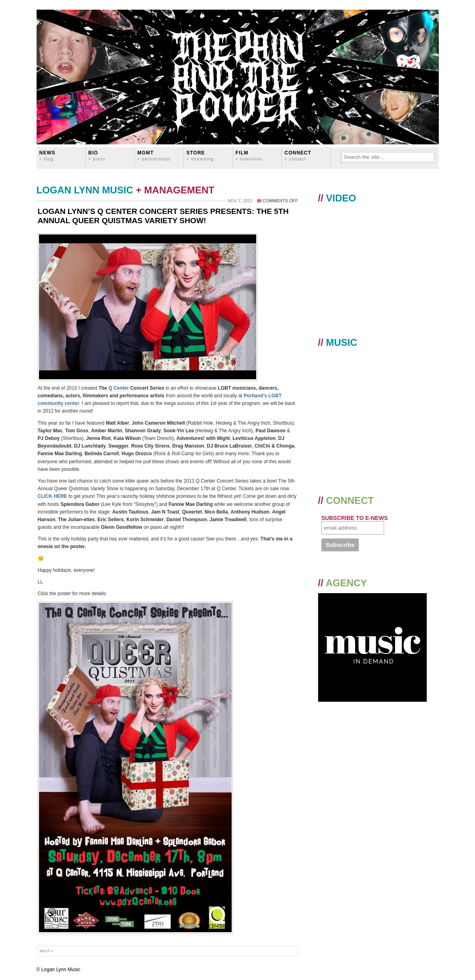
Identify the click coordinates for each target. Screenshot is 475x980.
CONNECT (298, 155)
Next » (47, 951)
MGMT (154, 155)
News (47, 155)
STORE (200, 155)
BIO (97, 155)
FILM (249, 155)
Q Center (119, 388)
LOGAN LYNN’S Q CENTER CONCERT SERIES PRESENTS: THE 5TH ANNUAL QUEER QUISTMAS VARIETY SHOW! (163, 216)
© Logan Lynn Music (59, 970)
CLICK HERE (52, 496)
